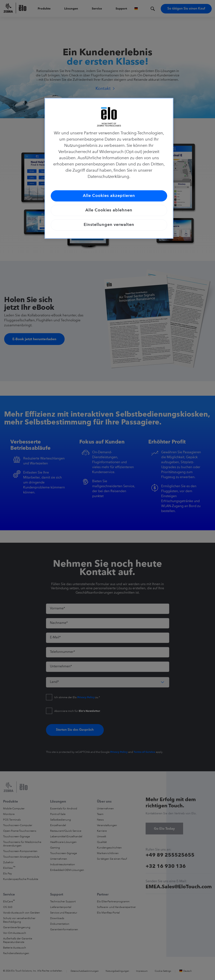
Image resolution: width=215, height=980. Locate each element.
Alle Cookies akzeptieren (109, 196)
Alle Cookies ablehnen (109, 210)
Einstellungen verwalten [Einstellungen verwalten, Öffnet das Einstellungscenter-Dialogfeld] (109, 225)
